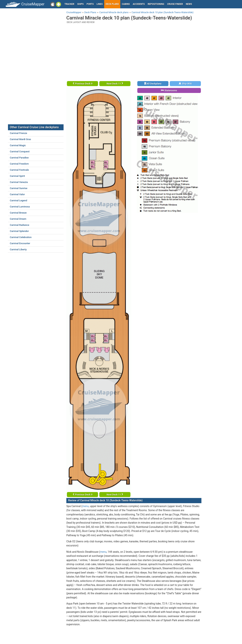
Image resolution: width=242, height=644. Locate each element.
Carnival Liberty (18, 249)
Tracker (69, 4)
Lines (100, 4)
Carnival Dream (18, 219)
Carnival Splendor (19, 231)
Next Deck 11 (115, 84)
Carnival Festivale (19, 170)
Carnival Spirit (17, 176)
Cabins (126, 4)
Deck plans (112, 4)
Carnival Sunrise (19, 188)
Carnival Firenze (18, 133)
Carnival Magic (18, 145)
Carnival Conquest (20, 151)
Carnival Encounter (20, 243)
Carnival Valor (17, 194)
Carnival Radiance (19, 225)
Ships (81, 4)
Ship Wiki (185, 84)
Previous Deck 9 (83, 84)
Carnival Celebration (21, 237)
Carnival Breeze (18, 213)
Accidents (139, 4)
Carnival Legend (18, 200)
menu (86, 506)
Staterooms (169, 90)
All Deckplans (153, 84)
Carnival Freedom (19, 164)
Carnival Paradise (19, 158)
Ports (90, 4)
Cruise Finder (175, 4)
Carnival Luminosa (20, 207)
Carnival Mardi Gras (20, 139)
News (189, 4)
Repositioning (156, 4)
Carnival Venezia (19, 182)
